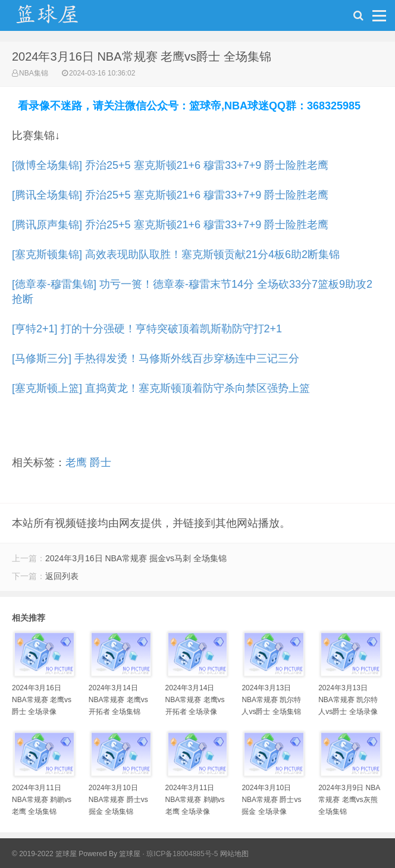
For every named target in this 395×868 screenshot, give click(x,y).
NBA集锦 (34, 73)
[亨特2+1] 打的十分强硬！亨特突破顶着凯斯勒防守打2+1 (147, 329)
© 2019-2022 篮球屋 (44, 854)
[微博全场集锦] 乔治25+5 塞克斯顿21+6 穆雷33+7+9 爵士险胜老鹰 (170, 165)
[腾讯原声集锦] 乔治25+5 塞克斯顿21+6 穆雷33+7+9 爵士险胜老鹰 (170, 225)
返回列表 (62, 576)
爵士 (101, 463)
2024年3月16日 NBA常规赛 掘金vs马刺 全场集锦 (136, 558)
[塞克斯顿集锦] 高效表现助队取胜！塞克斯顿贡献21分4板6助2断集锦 (176, 254)
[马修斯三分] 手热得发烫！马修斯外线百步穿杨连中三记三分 (156, 358)
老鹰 (76, 463)
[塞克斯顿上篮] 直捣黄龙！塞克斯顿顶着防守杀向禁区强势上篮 (161, 388)
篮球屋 (130, 854)
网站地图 (234, 854)
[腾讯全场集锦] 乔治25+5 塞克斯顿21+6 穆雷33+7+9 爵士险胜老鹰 (170, 195)
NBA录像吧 (59, 18)
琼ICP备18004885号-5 (182, 854)
